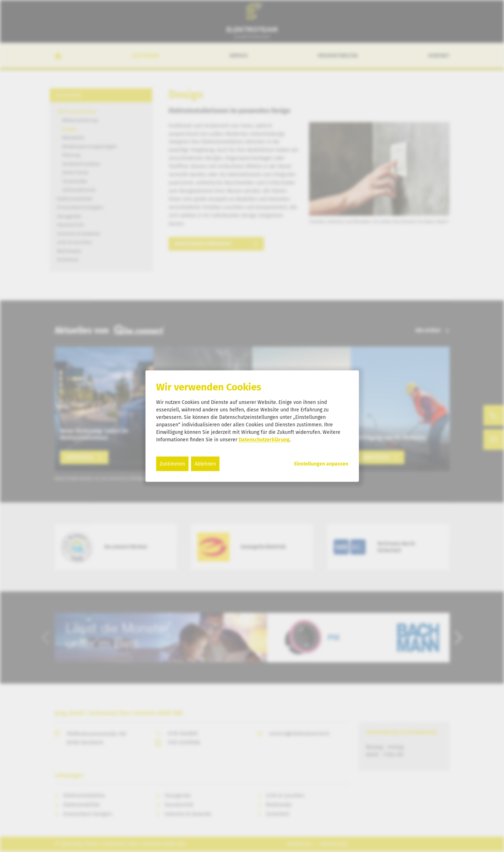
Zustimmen (172, 464)
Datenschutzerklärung (264, 439)
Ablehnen (205, 464)
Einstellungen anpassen (321, 464)
